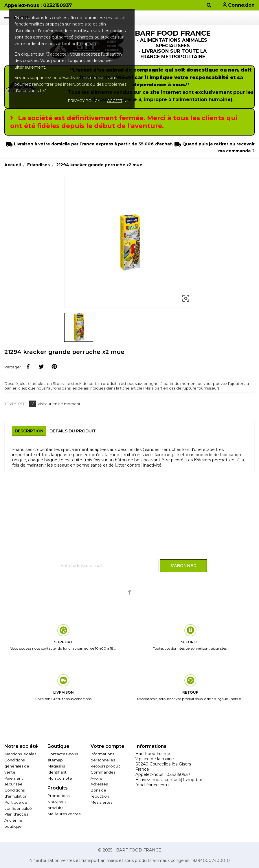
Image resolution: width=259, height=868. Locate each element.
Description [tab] (29, 431)
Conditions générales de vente (17, 766)
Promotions (58, 796)
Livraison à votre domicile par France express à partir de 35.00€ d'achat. (93, 144)
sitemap (55, 760)
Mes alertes (101, 802)
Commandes (103, 772)
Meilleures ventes (64, 814)
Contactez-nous (63, 754)
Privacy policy (84, 100)
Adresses (99, 784)
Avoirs (96, 778)
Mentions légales (20, 754)
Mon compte (60, 778)
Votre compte (108, 746)
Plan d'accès (16, 814)
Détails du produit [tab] (73, 431)
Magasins (56, 766)
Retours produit (105, 766)
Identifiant (57, 772)
